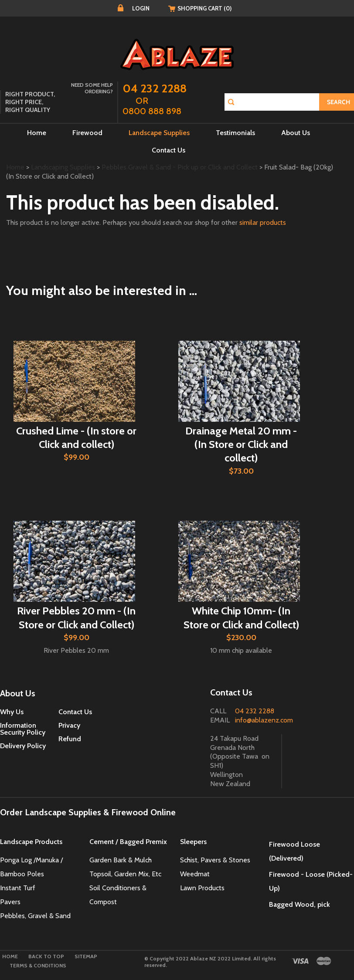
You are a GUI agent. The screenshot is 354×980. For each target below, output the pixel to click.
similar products (263, 222)
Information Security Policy (23, 729)
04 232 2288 (255, 711)
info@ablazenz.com (264, 720)
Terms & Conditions (38, 965)
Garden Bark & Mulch (121, 860)
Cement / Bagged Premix (128, 842)
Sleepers (193, 842)
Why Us (12, 712)
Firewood (87, 133)
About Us (296, 133)
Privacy (69, 725)
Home (37, 133)
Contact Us (168, 150)
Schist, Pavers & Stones (215, 860)
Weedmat (196, 874)
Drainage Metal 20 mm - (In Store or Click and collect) (241, 444)
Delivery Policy (23, 746)
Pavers (10, 902)
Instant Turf (18, 888)
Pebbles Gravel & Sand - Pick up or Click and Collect (180, 167)
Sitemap (86, 956)
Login (141, 8)
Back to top (46, 956)
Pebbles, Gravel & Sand (35, 916)
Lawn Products (202, 888)
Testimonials (235, 133)
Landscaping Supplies (63, 167)
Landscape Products (31, 842)
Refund (70, 739)
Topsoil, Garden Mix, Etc (125, 874)
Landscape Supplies (159, 133)
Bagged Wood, (292, 904)
